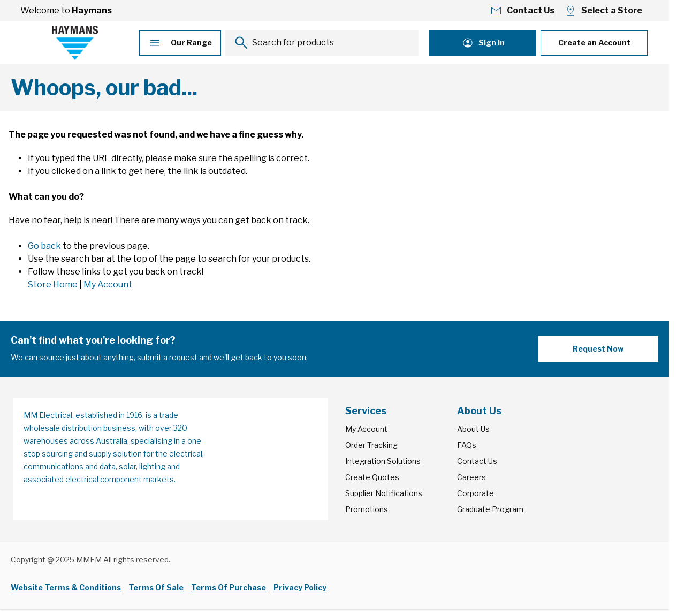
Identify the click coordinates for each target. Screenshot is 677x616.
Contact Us (477, 461)
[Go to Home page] (75, 43)
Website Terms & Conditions (66, 587)
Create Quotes (372, 477)
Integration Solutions (383, 461)
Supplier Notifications (384, 493)
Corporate (476, 493)
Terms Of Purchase (229, 587)
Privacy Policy (300, 587)
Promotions (367, 509)
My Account (108, 284)
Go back (44, 246)
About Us (473, 429)
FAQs (467, 445)
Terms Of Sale (156, 587)
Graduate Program (490, 509)
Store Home (53, 284)
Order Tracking (371, 445)
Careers (471, 477)
